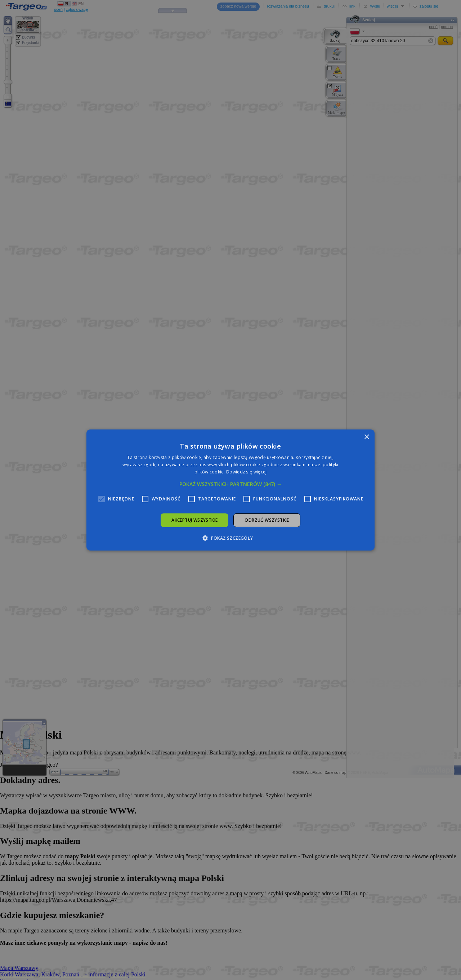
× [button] (366, 437)
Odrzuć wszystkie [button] (267, 520)
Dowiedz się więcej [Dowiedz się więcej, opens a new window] (246, 472)
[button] (230, 484)
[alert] (230, 490)
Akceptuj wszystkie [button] (194, 520)
